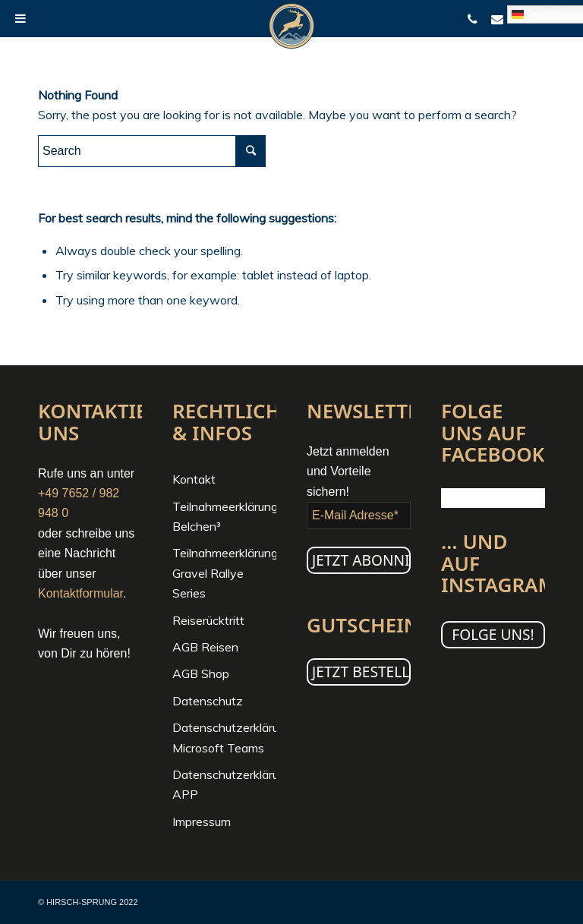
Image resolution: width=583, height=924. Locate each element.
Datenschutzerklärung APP (224, 784)
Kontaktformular (80, 593)
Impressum (202, 822)
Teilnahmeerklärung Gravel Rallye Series (224, 573)
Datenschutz (208, 701)
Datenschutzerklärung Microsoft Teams (224, 737)
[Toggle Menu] (20, 18)
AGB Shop (201, 673)
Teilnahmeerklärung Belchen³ (224, 516)
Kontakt (194, 479)
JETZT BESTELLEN (361, 672)
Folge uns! (493, 634)
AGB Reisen (205, 647)
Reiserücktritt (208, 620)
